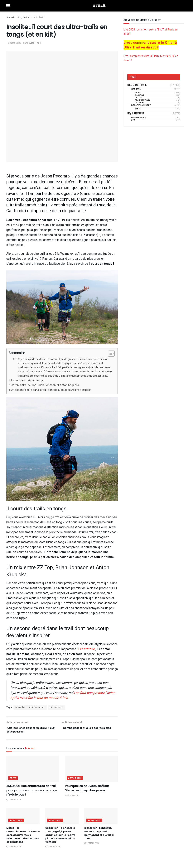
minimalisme (37, 707)
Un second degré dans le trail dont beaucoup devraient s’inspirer (51, 390)
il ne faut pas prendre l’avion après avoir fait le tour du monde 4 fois (63, 695)
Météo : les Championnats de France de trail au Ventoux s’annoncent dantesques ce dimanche (23, 837)
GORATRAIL (140, 95)
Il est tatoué (86, 649)
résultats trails (143, 100)
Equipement (136, 114)
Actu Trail (38, 17)
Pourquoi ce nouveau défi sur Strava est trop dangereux (87, 790)
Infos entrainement (141, 105)
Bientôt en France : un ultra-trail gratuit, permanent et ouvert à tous (99, 835)
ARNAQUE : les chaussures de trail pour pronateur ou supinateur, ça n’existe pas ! (32, 792)
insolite (20, 707)
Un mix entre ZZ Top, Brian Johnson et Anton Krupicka (45, 385)
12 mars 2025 (14, 43)
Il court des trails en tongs (27, 381)
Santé (138, 109)
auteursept (57, 707)
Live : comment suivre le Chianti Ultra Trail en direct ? (150, 45)
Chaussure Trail (139, 118)
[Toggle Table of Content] (109, 354)
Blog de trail (24, 17)
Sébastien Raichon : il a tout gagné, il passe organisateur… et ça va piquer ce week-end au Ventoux (60, 837)
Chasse (138, 98)
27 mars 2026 (92, 845)
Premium (139, 103)
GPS (133, 120)
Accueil (10, 17)
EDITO (13, 780)
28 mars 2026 (14, 801)
